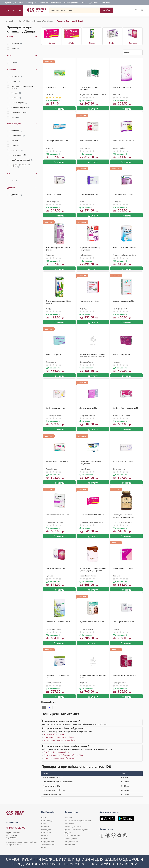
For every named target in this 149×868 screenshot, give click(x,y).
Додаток (68, 828)
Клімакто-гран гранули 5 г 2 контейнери (60, 735)
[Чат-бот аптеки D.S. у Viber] (125, 831)
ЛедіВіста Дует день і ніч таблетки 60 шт (60, 753)
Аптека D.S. (11, 21)
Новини (44, 819)
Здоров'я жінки (25, 21)
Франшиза (44, 3)
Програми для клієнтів (14, 3)
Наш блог (68, 813)
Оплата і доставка (71, 3)
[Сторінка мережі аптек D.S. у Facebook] (102, 831)
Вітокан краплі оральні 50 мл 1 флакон (59, 732)
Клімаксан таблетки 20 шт (54, 730)
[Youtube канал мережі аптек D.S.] (113, 831)
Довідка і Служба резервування (77, 825)
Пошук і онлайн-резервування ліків (78, 816)
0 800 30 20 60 (16, 823)
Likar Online (106, 3)
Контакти (45, 831)
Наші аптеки (56, 3)
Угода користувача (48, 840)
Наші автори (46, 828)
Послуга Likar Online (72, 837)
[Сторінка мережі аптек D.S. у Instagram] (108, 831)
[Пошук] (101, 11)
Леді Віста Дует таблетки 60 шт (56, 747)
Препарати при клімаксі (44, 21)
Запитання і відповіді (73, 831)
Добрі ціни (93, 3)
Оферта (44, 843)
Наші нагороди (47, 816)
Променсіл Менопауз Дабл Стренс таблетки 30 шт (64, 750)
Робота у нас (31, 3)
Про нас (44, 813)
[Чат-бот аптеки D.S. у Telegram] (119, 831)
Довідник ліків (70, 840)
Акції (84, 3)
